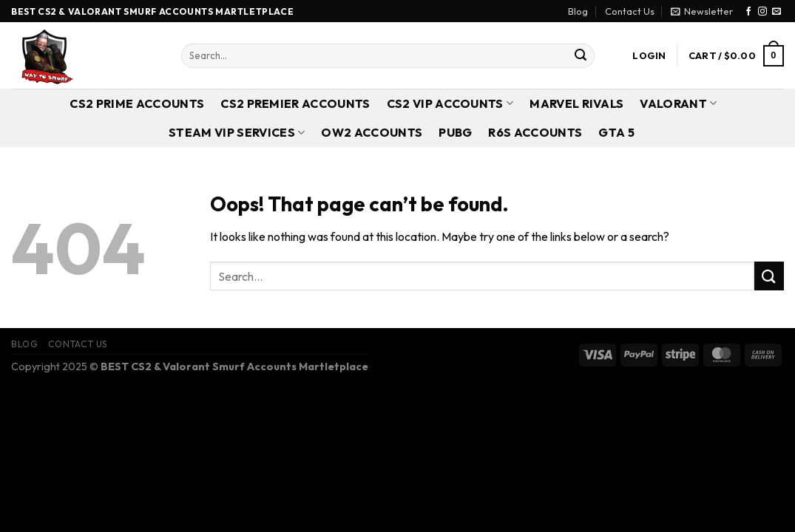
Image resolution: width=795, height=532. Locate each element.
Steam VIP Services (237, 132)
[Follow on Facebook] (748, 12)
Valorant (678, 103)
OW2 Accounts (372, 132)
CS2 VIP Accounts (450, 103)
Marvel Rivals (576, 103)
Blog (578, 11)
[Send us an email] (777, 12)
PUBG (455, 132)
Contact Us (630, 11)
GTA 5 (616, 132)
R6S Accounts (535, 132)
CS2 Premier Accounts (295, 103)
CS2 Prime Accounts (137, 103)
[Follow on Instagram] (762, 12)
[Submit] (581, 56)
